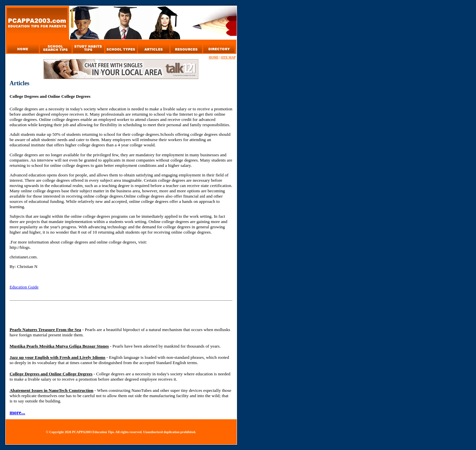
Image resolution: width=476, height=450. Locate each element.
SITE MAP (228, 57)
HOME (214, 57)
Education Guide (24, 287)
